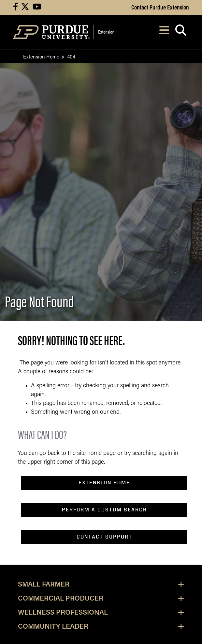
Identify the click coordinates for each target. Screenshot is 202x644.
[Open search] (181, 32)
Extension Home (41, 56)
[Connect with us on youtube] (37, 7)
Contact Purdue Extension (160, 7)
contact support (104, 537)
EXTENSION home (104, 483)
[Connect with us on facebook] (15, 7)
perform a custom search (104, 510)
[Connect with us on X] (25, 7)
